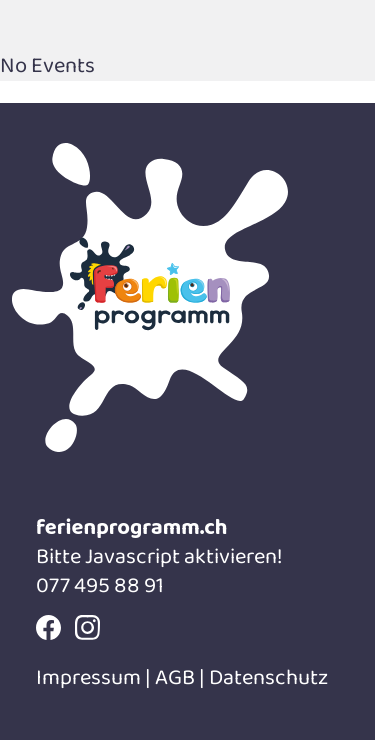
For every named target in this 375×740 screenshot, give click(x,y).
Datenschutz (268, 678)
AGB (175, 678)
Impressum (90, 678)
